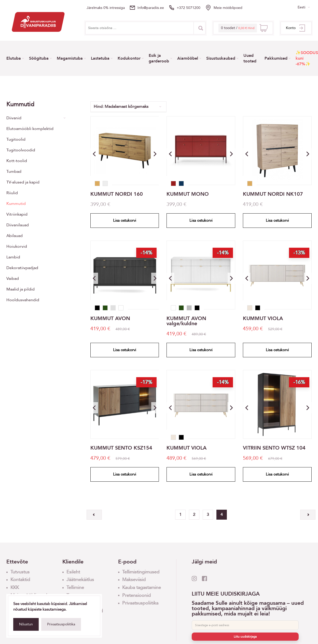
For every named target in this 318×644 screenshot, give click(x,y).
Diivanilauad (18, 225)
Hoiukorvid (17, 246)
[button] (155, 154)
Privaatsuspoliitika (61, 624)
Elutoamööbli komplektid (30, 129)
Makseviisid (134, 580)
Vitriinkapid (17, 214)
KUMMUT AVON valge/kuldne (186, 321)
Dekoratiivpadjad (22, 268)
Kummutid (16, 204)
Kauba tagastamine (142, 588)
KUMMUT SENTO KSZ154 (121, 448)
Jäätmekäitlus (80, 580)
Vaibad (13, 279)
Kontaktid (20, 580)
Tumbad (14, 172)
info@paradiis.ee (151, 8)
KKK (15, 588)
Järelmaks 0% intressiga (106, 8)
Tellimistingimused (141, 572)
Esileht (73, 572)
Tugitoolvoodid (21, 150)
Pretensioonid (136, 595)
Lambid (13, 257)
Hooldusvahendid (23, 300)
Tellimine (75, 588)
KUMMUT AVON (110, 319)
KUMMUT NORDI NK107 (273, 194)
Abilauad (15, 236)
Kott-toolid (17, 161)
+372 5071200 (189, 8)
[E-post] (245, 625)
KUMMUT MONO (188, 194)
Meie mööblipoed (228, 8)
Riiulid (12, 193)
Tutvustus (20, 572)
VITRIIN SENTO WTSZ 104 (274, 448)
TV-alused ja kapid (23, 182)
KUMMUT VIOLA (263, 319)
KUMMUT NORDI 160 (117, 194)
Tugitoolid (16, 139)
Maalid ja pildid (20, 289)
